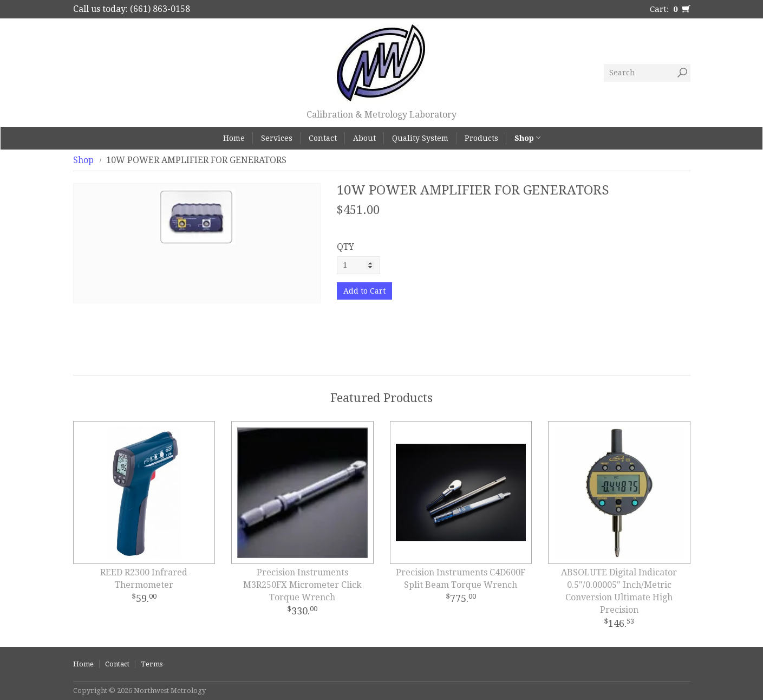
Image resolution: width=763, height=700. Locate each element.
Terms (152, 664)
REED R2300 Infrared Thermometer (144, 579)
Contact (323, 138)
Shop (527, 138)
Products (481, 138)
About (364, 138)
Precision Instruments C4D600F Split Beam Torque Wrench (461, 579)
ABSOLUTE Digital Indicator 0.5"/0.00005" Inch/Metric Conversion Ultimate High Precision (619, 591)
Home (234, 138)
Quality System (420, 138)
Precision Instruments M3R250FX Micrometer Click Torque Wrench (302, 585)
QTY (345, 247)
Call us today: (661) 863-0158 (132, 9)
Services (277, 138)
